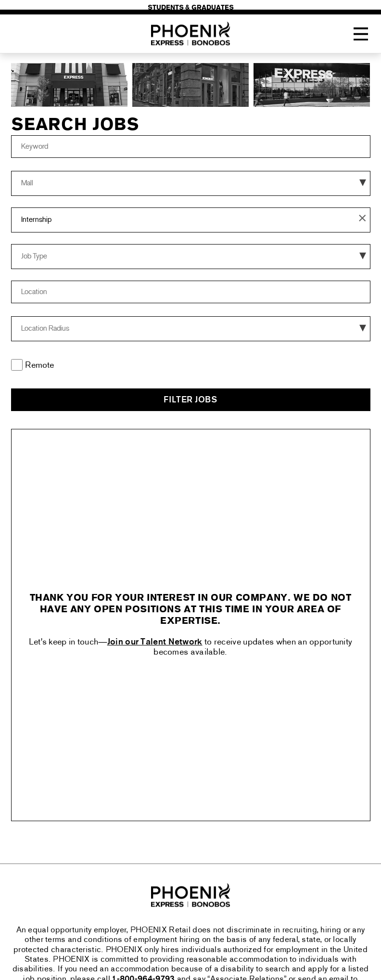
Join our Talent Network (155, 643)
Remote (39, 366)
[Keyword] (191, 147)
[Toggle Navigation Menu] (361, 34)
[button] (363, 220)
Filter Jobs (190, 400)
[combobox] (191, 292)
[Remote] (17, 365)
